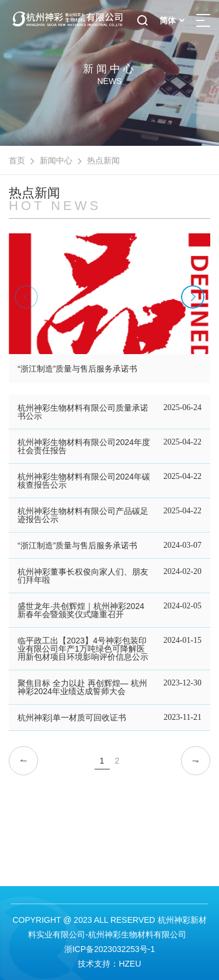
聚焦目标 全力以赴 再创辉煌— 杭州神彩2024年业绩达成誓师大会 (82, 687)
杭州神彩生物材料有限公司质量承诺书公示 (83, 412)
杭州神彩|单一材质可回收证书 (72, 717)
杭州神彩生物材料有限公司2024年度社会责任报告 (84, 446)
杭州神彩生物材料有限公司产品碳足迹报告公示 (83, 515)
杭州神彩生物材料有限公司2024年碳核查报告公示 (84, 481)
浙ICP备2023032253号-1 (110, 949)
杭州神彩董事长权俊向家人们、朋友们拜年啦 (83, 576)
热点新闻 (103, 160)
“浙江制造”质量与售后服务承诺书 (77, 545)
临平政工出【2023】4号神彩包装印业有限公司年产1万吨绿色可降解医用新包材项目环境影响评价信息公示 (83, 649)
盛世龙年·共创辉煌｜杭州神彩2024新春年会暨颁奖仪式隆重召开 (81, 610)
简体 (172, 20)
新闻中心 (56, 160)
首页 (17, 160)
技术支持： (98, 964)
